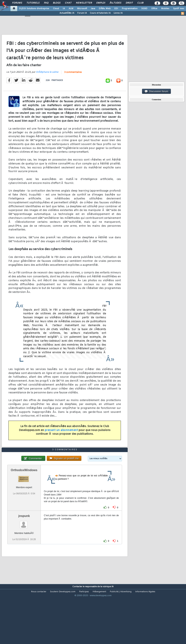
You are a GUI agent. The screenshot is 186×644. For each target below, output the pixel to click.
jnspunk (24, 540)
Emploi (101, 3)
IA (64, 9)
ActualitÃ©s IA (67, 13)
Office (154, 9)
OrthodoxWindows (24, 494)
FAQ (46, 3)
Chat (68, 3)
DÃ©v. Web (105, 9)
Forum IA (82, 13)
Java (93, 9)
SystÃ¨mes (179, 9)
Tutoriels (33, 3)
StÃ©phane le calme (47, 80)
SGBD (144, 9)
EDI (116, 9)
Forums (17, 3)
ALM (71, 9)
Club (140, 3)
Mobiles (165, 9)
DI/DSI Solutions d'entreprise (34, 9)
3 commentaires (73, 81)
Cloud (56, 9)
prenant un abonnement (61, 438)
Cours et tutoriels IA (100, 13)
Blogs (57, 3)
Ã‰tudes (115, 3)
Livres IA (118, 13)
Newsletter (84, 3)
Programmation (130, 9)
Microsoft (82, 9)
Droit (129, 3)
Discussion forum (156, 91)
